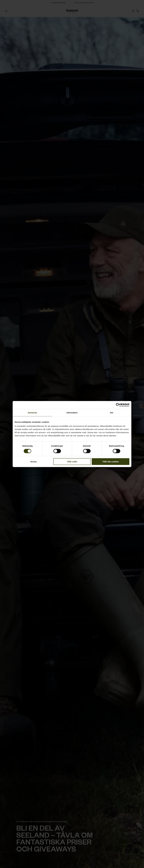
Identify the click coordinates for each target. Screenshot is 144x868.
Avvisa (33, 462)
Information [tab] (72, 412)
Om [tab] (111, 412)
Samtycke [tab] (33, 412)
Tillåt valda (72, 462)
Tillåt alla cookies (111, 462)
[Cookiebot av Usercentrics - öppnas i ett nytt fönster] (118, 405)
